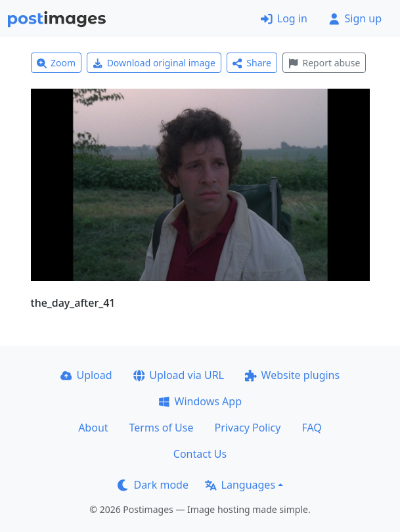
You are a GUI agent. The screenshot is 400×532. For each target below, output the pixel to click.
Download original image (154, 63)
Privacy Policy (247, 428)
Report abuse (324, 63)
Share (252, 63)
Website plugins (292, 375)
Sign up (355, 18)
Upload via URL (179, 375)
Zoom (56, 63)
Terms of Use (162, 428)
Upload (86, 375)
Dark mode (153, 485)
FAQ (311, 428)
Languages (240, 485)
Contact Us (200, 454)
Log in (284, 18)
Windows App (200, 401)
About (93, 428)
